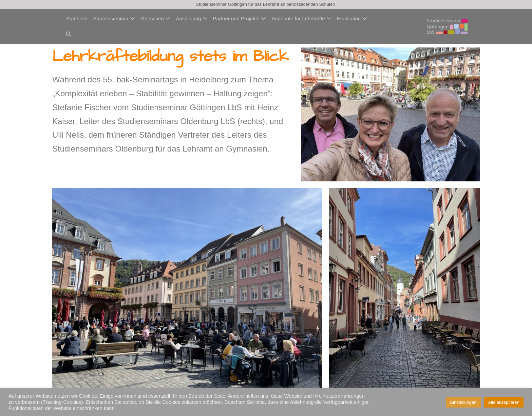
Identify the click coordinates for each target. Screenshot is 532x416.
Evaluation (352, 18)
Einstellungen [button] (463, 402)
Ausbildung (192, 18)
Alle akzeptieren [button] (504, 402)
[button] (69, 34)
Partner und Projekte (240, 18)
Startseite (77, 18)
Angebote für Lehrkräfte (301, 18)
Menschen (155, 18)
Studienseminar (114, 18)
